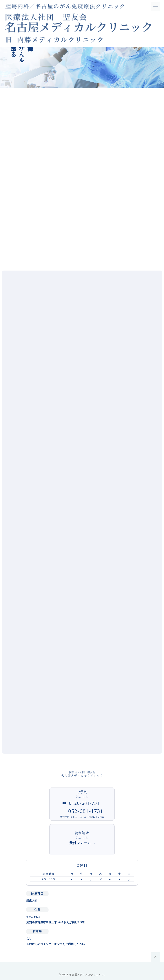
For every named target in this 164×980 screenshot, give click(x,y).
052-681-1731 (86, 811)
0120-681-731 (84, 803)
